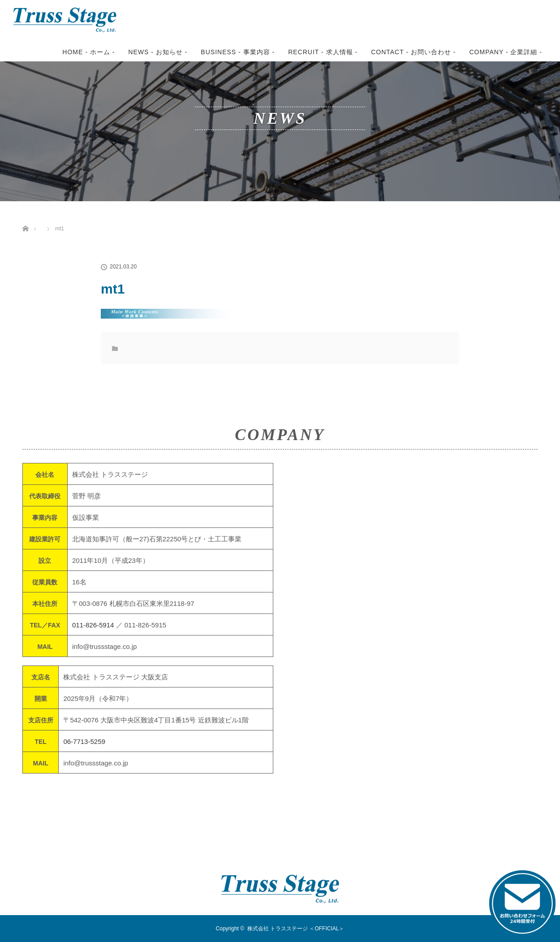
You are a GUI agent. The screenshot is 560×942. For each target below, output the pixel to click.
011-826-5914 (93, 625)
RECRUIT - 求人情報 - (323, 52)
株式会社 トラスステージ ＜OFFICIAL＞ (296, 929)
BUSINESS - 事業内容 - (238, 52)
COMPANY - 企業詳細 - (506, 52)
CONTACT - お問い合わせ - (413, 52)
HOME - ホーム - (88, 52)
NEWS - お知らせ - (158, 52)
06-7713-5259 (84, 741)
